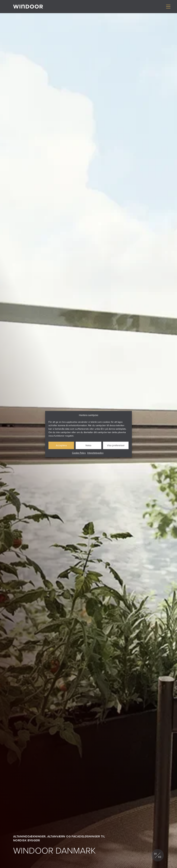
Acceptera (61, 445)
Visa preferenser (116, 445)
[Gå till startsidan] (28, 7)
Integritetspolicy (95, 453)
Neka (88, 445)
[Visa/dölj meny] (168, 7)
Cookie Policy (79, 453)
